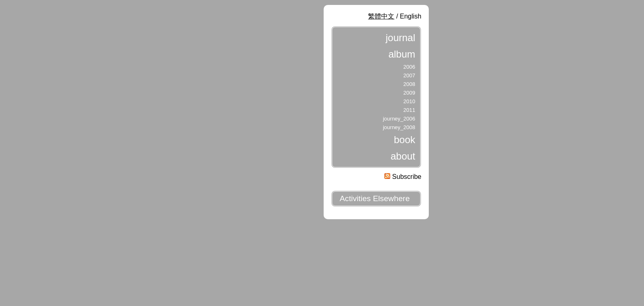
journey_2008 (399, 127)
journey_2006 (399, 119)
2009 (409, 93)
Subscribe (403, 177)
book (405, 140)
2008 (409, 84)
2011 (409, 110)
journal (400, 38)
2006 (409, 67)
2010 (409, 101)
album (402, 54)
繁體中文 (381, 16)
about (403, 156)
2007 (409, 75)
